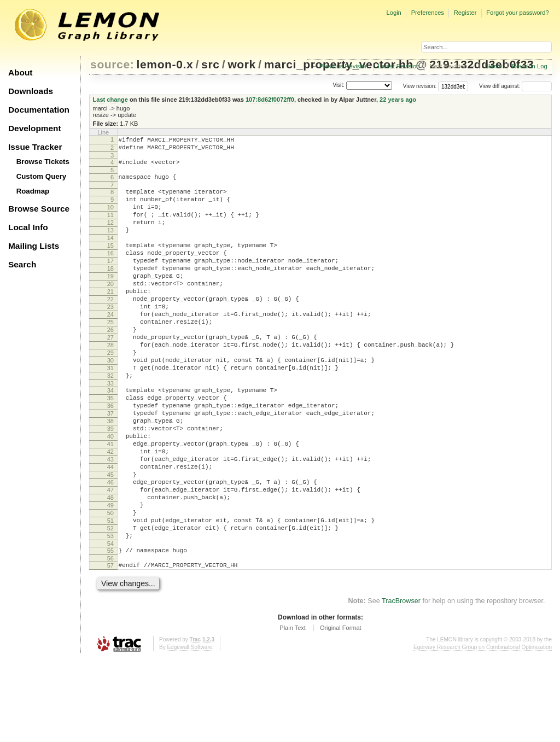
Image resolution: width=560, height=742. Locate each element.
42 (110, 512)
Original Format (341, 711)
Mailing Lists (34, 246)
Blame (493, 66)
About (20, 72)
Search (22, 264)
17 (110, 282)
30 (110, 403)
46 (110, 550)
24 (110, 347)
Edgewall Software (189, 731)
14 (110, 254)
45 (110, 540)
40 (110, 494)
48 (110, 568)
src (210, 64)
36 (110, 457)
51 (110, 596)
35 (110, 447)
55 (110, 631)
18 (110, 291)
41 (110, 503)
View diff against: (515, 86)
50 (110, 587)
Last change (110, 100)
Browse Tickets (43, 162)
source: (112, 64)
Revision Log (530, 66)
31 (110, 412)
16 (110, 273)
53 (110, 615)
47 (110, 559)
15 (110, 264)
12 (110, 236)
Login (393, 13)
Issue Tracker (35, 147)
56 (110, 640)
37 (110, 466)
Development (35, 128)
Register (465, 13)
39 (110, 484)
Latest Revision (399, 66)
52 (110, 605)
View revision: (420, 86)
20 (110, 310)
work (242, 64)
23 (110, 338)
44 (110, 531)
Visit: (339, 86)
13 (110, 245)
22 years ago (398, 100)
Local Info (28, 227)
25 (110, 357)
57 (110, 647)
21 (110, 319)
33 (110, 431)
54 (110, 624)
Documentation (39, 110)
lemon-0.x (165, 64)
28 (110, 384)
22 (110, 329)
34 (110, 438)
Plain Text (293, 711)
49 (110, 577)
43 (110, 522)
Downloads (31, 91)
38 (110, 475)
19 (110, 301)
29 (110, 394)
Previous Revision (344, 66)
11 (110, 226)
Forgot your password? (517, 13)
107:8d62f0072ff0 (270, 100)
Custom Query (42, 176)
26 (110, 366)
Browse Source (39, 209)
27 (110, 375)
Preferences (428, 13)
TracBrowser (401, 685)
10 (110, 217)
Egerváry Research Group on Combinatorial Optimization (483, 731)
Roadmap (33, 191)
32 (110, 422)
